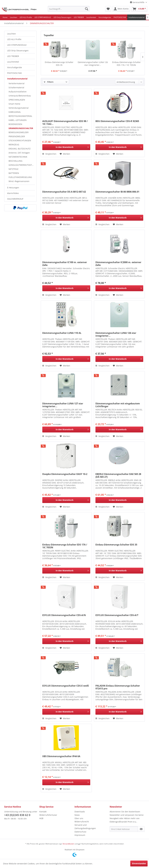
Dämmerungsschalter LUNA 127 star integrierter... (63, 405)
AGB (41, 818)
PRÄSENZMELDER (17, 136)
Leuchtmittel (13, 62)
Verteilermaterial (17, 83)
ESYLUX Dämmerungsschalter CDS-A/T (117, 615)
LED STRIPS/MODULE (17, 45)
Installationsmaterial (17, 79)
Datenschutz (80, 832)
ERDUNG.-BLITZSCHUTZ (20, 149)
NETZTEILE (13, 169)
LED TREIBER (13, 56)
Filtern (49, 82)
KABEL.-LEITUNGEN (18, 120)
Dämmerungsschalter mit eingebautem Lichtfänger (118, 405)
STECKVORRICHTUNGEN (20, 140)
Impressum (80, 835)
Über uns (79, 818)
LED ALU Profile (14, 39)
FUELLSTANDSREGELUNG (20, 177)
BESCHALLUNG (15, 161)
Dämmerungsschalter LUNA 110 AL (62, 333)
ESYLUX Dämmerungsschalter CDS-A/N (64, 615)
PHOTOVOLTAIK (14, 73)
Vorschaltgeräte (15, 67)
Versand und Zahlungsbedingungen (85, 827)
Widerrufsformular (48, 815)
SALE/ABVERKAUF (15, 199)
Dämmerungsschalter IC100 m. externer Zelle (65, 264)
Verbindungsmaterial (19, 108)
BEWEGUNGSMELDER (19, 132)
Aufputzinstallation (18, 92)
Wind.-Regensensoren (19, 181)
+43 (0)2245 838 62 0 (17, 815)
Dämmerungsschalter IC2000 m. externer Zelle (118, 264)
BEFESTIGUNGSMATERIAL (20, 116)
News (77, 815)
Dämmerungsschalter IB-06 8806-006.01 (117, 192)
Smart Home (14, 104)
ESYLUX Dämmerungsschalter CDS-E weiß (66, 686)
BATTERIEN (14, 173)
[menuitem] (69, 9)
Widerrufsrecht (82, 822)
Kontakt (43, 812)
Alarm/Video (13, 193)
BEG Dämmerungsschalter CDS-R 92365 (117, 121)
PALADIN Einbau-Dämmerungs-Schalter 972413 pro (118, 687)
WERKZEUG (14, 145)
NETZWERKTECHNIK (18, 157)
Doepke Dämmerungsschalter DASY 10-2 (65, 474)
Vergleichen (49, 154)
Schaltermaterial (16, 87)
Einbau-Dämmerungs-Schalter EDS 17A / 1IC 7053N (126, 64)
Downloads (80, 812)
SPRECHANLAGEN (17, 100)
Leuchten (12, 34)
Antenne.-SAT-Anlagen (19, 153)
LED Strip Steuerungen (18, 51)
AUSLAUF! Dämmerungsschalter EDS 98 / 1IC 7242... (65, 123)
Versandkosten (68, 844)
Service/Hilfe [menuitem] (137, 2)
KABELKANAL (15, 112)
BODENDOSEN (15, 124)
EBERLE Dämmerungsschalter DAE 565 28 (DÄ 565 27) (118, 475)
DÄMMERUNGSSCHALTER (21, 128)
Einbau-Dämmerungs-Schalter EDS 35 (59, 64)
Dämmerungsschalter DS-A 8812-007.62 (64, 192)
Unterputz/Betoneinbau (20, 96)
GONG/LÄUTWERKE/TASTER (21, 165)
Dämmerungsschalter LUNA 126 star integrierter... (93, 64)
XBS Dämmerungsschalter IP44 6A (61, 756)
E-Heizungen (13, 188)
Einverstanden (139, 863)
